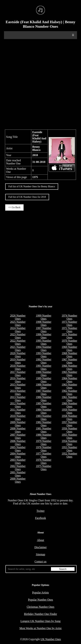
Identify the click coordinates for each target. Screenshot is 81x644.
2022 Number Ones (18, 342)
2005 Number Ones (18, 449)
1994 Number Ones (44, 348)
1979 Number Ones (44, 443)
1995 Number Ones (44, 342)
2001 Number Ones (18, 474)
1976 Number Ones (44, 461)
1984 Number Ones (44, 411)
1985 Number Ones (44, 405)
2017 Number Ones (18, 374)
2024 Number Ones (18, 330)
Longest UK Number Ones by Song (41, 621)
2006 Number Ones (18, 443)
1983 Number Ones (44, 417)
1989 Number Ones (44, 380)
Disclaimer (40, 547)
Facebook (40, 518)
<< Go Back (14, 207)
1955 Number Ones (69, 436)
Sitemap (40, 554)
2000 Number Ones (18, 480)
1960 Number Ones (69, 405)
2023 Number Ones (18, 336)
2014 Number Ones (18, 392)
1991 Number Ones (44, 367)
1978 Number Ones (44, 449)
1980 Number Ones (44, 436)
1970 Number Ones (69, 342)
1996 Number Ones (44, 336)
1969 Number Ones (69, 348)
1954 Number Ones (69, 443)
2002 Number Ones (18, 468)
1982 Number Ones (44, 424)
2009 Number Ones (18, 424)
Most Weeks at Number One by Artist (40, 628)
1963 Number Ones (69, 386)
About (40, 540)
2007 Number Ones (18, 436)
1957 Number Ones (69, 424)
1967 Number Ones (69, 361)
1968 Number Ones (69, 355)
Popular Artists (40, 593)
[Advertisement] (40, 84)
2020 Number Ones (18, 355)
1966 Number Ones (69, 367)
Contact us (40, 562)
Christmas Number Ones (40, 607)
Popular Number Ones (40, 600)
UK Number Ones (51, 639)
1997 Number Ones (44, 330)
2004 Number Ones (18, 455)
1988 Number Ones (44, 386)
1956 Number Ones (69, 430)
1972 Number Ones (69, 330)
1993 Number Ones (44, 355)
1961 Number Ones (69, 399)
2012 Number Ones (18, 405)
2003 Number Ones (18, 461)
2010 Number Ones (18, 417)
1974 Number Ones (69, 317)
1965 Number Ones (69, 374)
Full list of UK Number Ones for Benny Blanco (32, 186)
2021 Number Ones (18, 348)
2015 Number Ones (18, 386)
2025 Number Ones (18, 323)
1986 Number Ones (44, 399)
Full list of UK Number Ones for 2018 (27, 197)
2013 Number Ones (18, 399)
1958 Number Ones (69, 417)
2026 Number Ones (18, 317)
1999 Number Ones (44, 317)
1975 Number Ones (44, 468)
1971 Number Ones (69, 336)
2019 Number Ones (18, 361)
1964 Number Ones (69, 380)
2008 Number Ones (18, 430)
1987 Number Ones (44, 392)
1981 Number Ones (44, 430)
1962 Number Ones (69, 392)
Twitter (40, 511)
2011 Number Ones (18, 411)
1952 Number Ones (69, 455)
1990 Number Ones (44, 374)
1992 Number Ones (44, 361)
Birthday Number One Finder (41, 614)
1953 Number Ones (69, 449)
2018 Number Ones (18, 367)
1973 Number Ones (69, 323)
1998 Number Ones (44, 323)
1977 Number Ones (44, 455)
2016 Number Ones (18, 380)
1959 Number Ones (69, 411)
